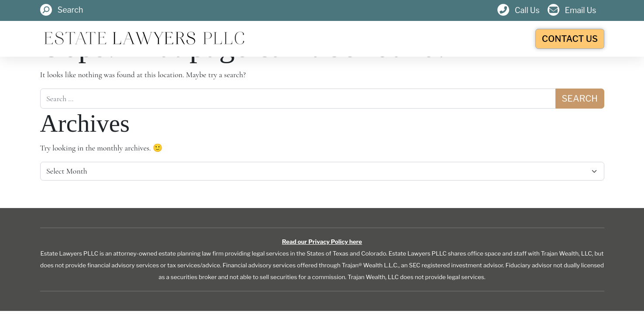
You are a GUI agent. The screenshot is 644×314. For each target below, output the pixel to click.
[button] (62, 10)
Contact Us (570, 39)
